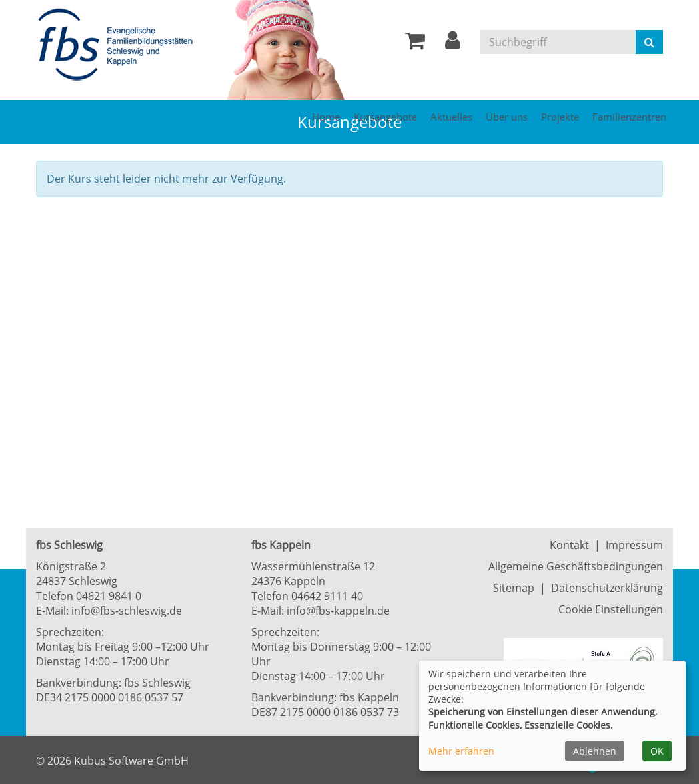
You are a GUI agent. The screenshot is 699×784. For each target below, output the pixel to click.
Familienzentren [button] (629, 117)
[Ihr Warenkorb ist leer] (415, 44)
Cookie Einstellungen (611, 609)
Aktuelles (451, 117)
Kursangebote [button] (385, 117)
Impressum (634, 545)
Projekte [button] (560, 117)
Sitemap (514, 588)
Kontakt (569, 545)
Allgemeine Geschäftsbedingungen (576, 566)
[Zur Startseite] (119, 45)
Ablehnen (595, 751)
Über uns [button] (507, 117)
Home (326, 117)
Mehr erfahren (461, 751)
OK (657, 751)
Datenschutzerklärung (607, 588)
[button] (453, 44)
